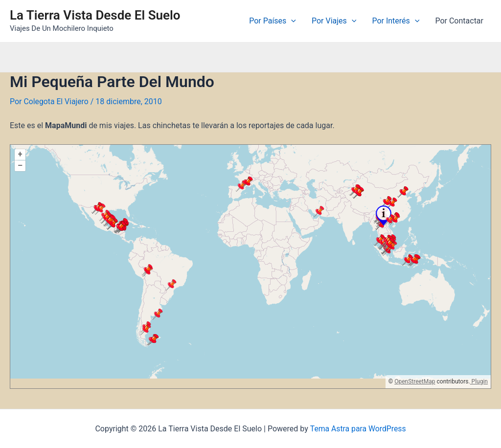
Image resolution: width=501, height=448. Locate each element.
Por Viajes (334, 21)
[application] (291, 21)
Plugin (479, 381)
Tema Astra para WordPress (358, 429)
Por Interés (396, 21)
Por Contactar (459, 21)
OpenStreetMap (415, 381)
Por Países (273, 21)
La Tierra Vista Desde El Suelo (95, 15)
